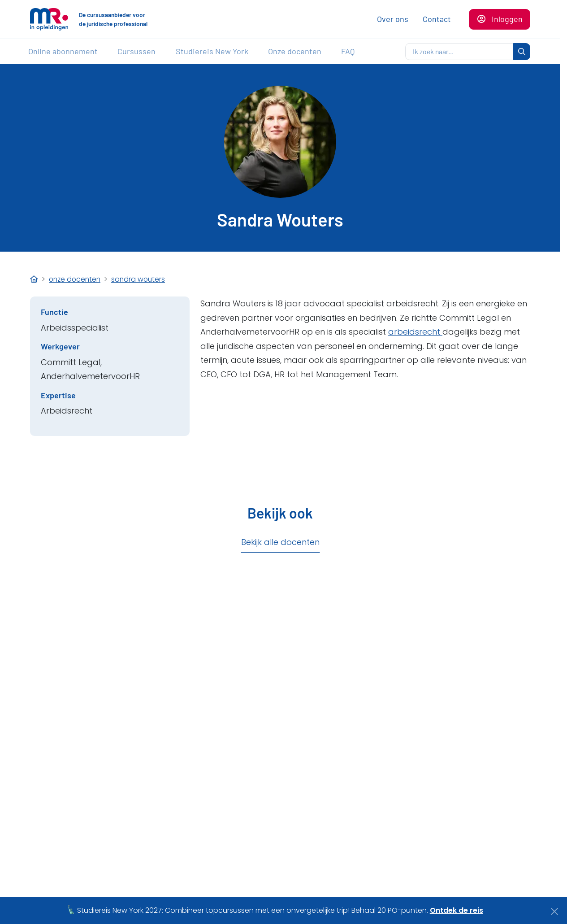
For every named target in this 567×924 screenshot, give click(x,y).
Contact (437, 19)
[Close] (555, 911)
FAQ (348, 51)
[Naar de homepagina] (49, 19)
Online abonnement (63, 51)
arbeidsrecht (415, 332)
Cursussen (136, 51)
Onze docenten (295, 51)
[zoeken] (459, 52)
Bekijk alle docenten (280, 542)
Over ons (393, 19)
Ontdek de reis (457, 910)
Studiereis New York (212, 51)
